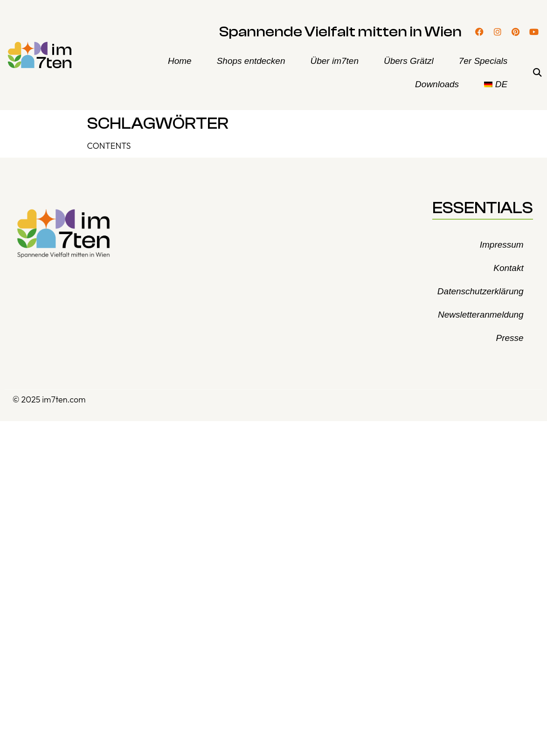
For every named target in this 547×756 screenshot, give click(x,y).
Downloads (437, 84)
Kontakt (508, 268)
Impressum (502, 245)
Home (180, 61)
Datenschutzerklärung (481, 291)
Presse (510, 338)
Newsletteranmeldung (481, 315)
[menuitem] (496, 84)
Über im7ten (335, 61)
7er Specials (483, 61)
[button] (537, 73)
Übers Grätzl (409, 61)
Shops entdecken (251, 61)
